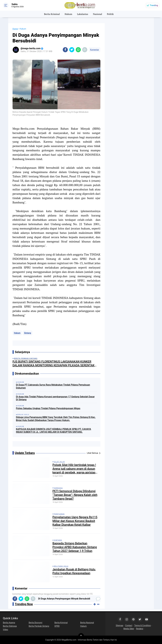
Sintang (28, 333)
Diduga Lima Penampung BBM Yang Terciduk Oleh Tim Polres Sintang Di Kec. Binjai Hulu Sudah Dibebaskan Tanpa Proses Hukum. (56, 419)
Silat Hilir (59, 462)
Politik (110, 14)
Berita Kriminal (52, 14)
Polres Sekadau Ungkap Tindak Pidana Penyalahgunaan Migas (48, 408)
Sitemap (119, 625)
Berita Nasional (87, 623)
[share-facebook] (65, 50)
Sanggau (58, 488)
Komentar (95, 50)
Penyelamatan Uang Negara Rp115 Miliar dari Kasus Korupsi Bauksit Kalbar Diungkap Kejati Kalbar (75, 521)
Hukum (68, 14)
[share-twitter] (72, 50)
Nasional (98, 14)
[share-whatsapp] (78, 50)
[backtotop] (81, 636)
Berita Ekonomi (35, 623)
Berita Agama (9, 623)
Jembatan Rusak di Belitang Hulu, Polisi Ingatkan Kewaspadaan (74, 571)
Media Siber (129, 629)
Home (15, 29)
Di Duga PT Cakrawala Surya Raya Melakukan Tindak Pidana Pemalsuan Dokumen (53, 386)
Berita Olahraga (10, 626)
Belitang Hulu (61, 566)
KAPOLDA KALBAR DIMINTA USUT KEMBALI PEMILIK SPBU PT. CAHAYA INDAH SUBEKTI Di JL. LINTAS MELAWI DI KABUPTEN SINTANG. (54, 431)
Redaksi (140, 629)
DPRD (57, 626)
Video (5, 630)
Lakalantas (83, 14)
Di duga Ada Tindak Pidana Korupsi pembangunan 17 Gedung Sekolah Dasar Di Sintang (55, 398)
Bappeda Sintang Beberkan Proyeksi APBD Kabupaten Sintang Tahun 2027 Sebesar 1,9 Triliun (75, 547)
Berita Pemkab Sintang (39, 626)
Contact (129, 625)
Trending (154, 5)
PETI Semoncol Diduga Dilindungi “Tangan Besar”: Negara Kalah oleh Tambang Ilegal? (75, 495)
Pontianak (59, 514)
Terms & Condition (143, 625)
